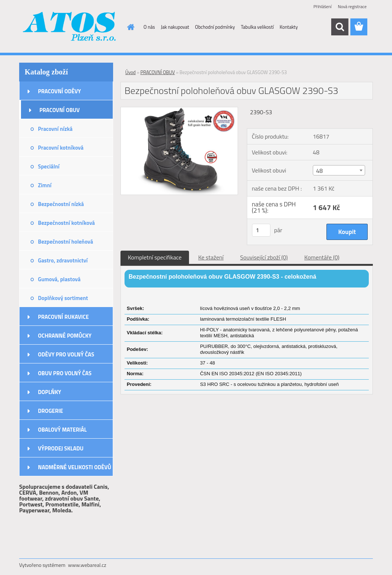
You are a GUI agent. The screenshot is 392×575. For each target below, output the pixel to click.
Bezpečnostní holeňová (66, 242)
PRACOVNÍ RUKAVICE (63, 317)
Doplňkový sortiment (63, 298)
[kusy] (261, 230)
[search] (340, 27)
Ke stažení (211, 257)
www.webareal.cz (87, 565)
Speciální (49, 166)
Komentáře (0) (322, 257)
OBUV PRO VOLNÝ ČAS (65, 373)
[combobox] (339, 170)
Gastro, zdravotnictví (63, 260)
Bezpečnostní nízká (61, 204)
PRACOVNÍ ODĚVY (59, 91)
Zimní (45, 185)
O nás (149, 27)
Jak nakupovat (175, 27)
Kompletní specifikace (155, 257)
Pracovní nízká (55, 129)
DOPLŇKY (50, 392)
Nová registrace (352, 6)
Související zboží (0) (264, 257)
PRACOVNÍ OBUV (59, 110)
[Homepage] (130, 27)
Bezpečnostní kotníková (66, 223)
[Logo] (70, 27)
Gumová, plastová (59, 279)
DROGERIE (50, 411)
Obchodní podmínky (215, 27)
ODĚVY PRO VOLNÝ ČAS (66, 354)
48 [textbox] (319, 171)
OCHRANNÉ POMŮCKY (65, 336)
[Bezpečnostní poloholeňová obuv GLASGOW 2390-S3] (179, 110)
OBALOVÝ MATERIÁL (62, 430)
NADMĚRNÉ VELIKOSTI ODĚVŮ (75, 467)
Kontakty (289, 27)
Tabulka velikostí (257, 27)
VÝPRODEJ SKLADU (61, 448)
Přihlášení (323, 6)
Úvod (130, 72)
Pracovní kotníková (61, 148)
